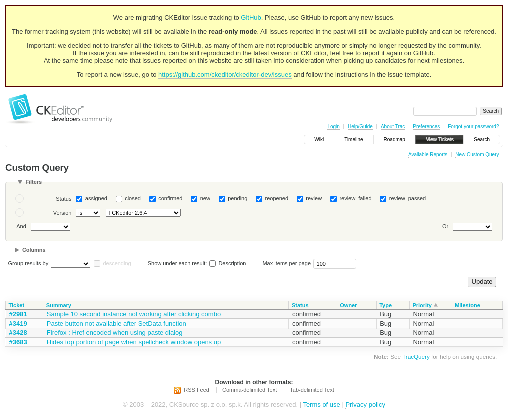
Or (445, 226)
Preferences (426, 126)
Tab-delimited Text (312, 390)
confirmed (170, 198)
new (205, 198)
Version (62, 213)
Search (482, 139)
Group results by (28, 263)
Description (227, 263)
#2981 (18, 314)
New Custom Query (477, 154)
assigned (96, 198)
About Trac (393, 126)
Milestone (468, 305)
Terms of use (321, 405)
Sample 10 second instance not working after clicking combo (134, 314)
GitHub (251, 17)
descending (117, 263)
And (21, 226)
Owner (348, 305)
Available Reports (428, 154)
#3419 (18, 324)
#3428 (18, 333)
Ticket (17, 305)
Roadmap (395, 139)
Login (333, 126)
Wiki (319, 139)
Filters (33, 182)
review (314, 198)
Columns (34, 250)
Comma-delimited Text (249, 390)
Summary (59, 305)
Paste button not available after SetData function (116, 324)
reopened (277, 198)
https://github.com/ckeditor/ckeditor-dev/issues (225, 74)
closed (133, 198)
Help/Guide (360, 126)
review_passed (408, 198)
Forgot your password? (473, 126)
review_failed (355, 198)
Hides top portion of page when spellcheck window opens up (134, 342)
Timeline (354, 139)
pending (237, 198)
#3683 (18, 342)
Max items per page (287, 263)
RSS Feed (196, 390)
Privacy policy (365, 405)
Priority (422, 305)
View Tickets (440, 139)
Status (63, 199)
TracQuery (416, 357)
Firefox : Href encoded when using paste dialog (115, 333)
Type (386, 305)
